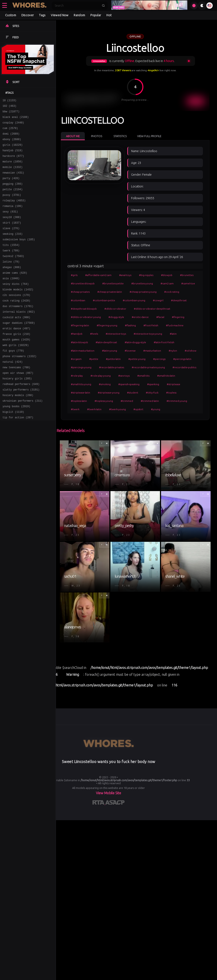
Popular (96, 15)
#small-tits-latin (166, 376)
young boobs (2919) (16, 442)
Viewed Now (60, 15)
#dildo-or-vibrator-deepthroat (152, 309)
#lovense (130, 351)
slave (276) (11, 244)
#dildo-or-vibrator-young (86, 317)
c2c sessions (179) (16, 318)
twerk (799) (11, 268)
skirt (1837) (12, 237)
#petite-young (137, 359)
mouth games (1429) (16, 368)
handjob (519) (13, 157)
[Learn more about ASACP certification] (115, 803)
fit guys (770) (13, 380)
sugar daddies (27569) (19, 349)
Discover (28, 15)
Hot (109, 15)
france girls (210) (16, 362)
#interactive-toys (116, 334)
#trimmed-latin (150, 401)
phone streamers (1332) (19, 386)
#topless (171, 393)
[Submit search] (103, 6)
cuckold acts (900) (16, 343)
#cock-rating (172, 292)
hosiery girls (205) (17, 411)
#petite (94, 359)
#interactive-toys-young (148, 334)
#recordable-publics (184, 367)
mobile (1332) (13, 175)
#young (156, 409)
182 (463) (10, 107)
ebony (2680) (12, 144)
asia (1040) (11, 299)
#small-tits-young (81, 384)
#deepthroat (179, 300)
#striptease (174, 384)
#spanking (153, 384)
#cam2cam (167, 283)
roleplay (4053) (14, 213)
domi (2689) (11, 138)
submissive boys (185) (19, 256)
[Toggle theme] (202, 6)
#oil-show (191, 351)
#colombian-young (134, 300)
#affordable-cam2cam (98, 275)
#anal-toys (125, 275)
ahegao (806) (12, 287)
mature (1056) (13, 169)
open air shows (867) (18, 405)
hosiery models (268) (18, 430)
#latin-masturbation (83, 351)
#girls (74, 275)
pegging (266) (13, 194)
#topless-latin (79, 401)
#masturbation (152, 351)
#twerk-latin (94, 409)
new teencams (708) (16, 399)
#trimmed (127, 401)
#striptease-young (109, 393)
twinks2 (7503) (13, 275)
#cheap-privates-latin (110, 292)
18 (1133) (10, 101)
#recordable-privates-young (148, 367)
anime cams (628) (15, 293)
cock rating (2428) (16, 324)
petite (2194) (13, 200)
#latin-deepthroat (106, 342)
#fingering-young (107, 325)
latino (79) (11, 281)
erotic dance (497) (16, 355)
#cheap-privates (80, 292)
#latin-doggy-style (135, 342)
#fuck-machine (175, 325)
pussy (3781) (12, 206)
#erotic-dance (140, 317)
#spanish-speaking (129, 384)
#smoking (105, 384)
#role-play (77, 376)
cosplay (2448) (13, 126)
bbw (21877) (11, 113)
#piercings (159, 359)
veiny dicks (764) (16, 306)
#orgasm (76, 359)
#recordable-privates (112, 367)
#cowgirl (158, 300)
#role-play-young (101, 376)
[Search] (77, 6)
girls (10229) (13, 151)
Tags (42, 15)
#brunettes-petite (113, 283)
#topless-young (104, 401)
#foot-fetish (151, 325)
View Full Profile (149, 136)
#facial (160, 317)
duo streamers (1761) (18, 330)
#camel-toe (188, 283)
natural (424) (13, 393)
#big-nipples (146, 275)
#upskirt (138, 409)
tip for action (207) (18, 455)
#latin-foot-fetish (164, 342)
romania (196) (13, 219)
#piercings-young (81, 367)
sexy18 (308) (12, 231)
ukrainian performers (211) (23, 436)
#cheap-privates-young (143, 292)
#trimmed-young (177, 401)
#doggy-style (116, 317)
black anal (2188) (16, 120)
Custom (11, 15)
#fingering (178, 317)
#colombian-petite (104, 300)
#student (133, 393)
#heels (94, 334)
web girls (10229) (16, 374)
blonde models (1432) (18, 312)
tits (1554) (11, 262)
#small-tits (143, 376)
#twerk (75, 409)
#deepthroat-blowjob (84, 309)
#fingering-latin (80, 325)
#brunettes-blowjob (83, 283)
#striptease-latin (81, 393)
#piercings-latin (182, 359)
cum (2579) (10, 132)
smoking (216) (13, 250)
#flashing (130, 325)
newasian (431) (13, 182)
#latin (173, 334)
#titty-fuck (152, 393)
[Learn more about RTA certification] (99, 803)
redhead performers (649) (21, 417)
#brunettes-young (142, 283)
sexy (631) (10, 225)
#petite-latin (113, 359)
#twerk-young (117, 409)
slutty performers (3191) (21, 424)
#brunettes (187, 275)
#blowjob (167, 275)
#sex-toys (124, 376)
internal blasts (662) (19, 337)
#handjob (77, 334)
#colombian (78, 300)
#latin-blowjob (79, 342)
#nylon (173, 351)
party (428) (11, 188)
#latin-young (110, 351)
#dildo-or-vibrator (115, 309)
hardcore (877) (13, 163)
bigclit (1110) (13, 448)
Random (79, 15)
